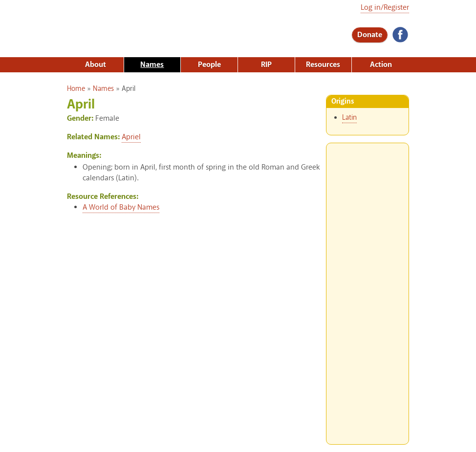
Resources (323, 65)
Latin (349, 118)
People (209, 65)
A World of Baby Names (121, 207)
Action (381, 65)
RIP (266, 65)
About (96, 65)
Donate (370, 35)
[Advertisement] (368, 290)
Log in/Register (385, 8)
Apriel (131, 137)
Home (76, 89)
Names (152, 65)
